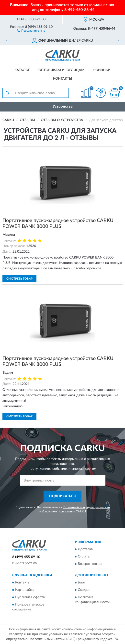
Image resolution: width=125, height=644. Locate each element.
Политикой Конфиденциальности (87, 507)
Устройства (63, 106)
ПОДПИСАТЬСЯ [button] (62, 496)
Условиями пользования (58, 511)
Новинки (102, 70)
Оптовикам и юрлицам (61, 70)
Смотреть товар (19, 279)
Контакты (63, 79)
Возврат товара (90, 564)
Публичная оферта (30, 597)
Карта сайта (25, 590)
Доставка (85, 549)
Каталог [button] (22, 70)
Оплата (84, 557)
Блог (82, 582)
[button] (31, 30)
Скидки (84, 590)
